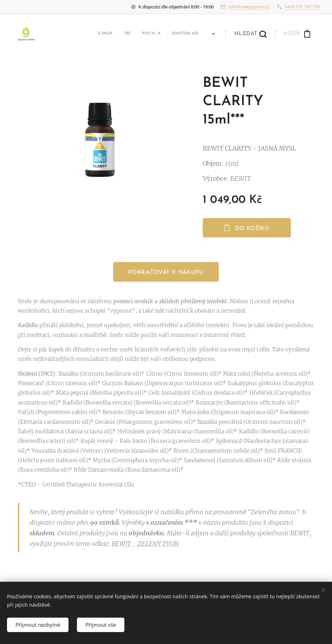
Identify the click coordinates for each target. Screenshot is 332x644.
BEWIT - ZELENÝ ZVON (145, 544)
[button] (252, 34)
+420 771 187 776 (302, 7)
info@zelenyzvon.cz (249, 7)
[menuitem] (52, 34)
